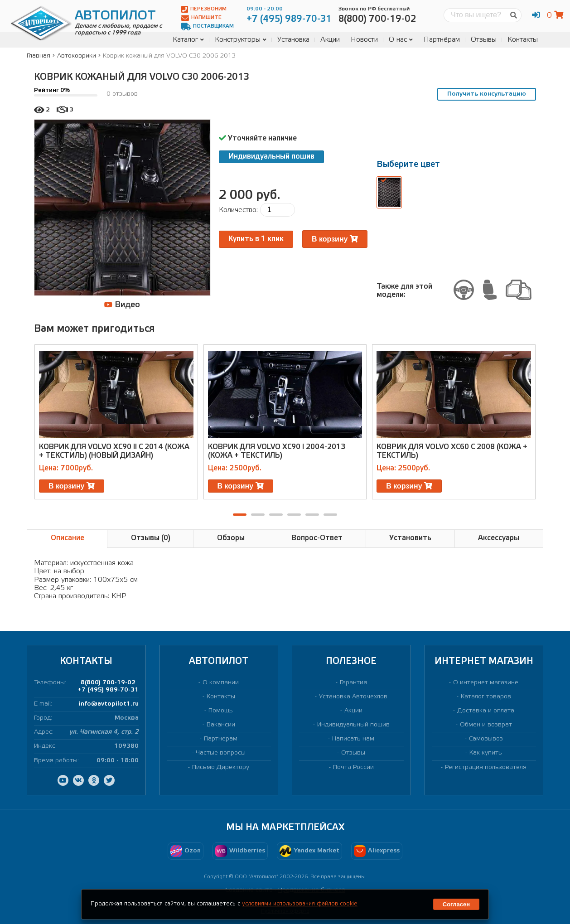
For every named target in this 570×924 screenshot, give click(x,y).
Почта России (353, 767)
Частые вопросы (221, 753)
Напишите (201, 18)
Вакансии (221, 725)
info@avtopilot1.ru (109, 704)
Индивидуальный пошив (271, 157)
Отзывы (484, 40)
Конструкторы (241, 40)
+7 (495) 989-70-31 (108, 690)
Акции (330, 40)
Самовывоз (486, 739)
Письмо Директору (221, 767)
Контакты (523, 40)
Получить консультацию (487, 94)
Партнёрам (442, 40)
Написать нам (353, 739)
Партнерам (221, 739)
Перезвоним (204, 9)
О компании (221, 683)
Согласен (456, 904)
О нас (401, 40)
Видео (122, 305)
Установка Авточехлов (353, 697)
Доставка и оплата (486, 711)
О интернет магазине (486, 683)
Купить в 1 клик (256, 239)
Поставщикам (208, 27)
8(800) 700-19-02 (108, 683)
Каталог (188, 40)
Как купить (486, 753)
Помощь (221, 711)
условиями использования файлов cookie (300, 904)
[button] (240, 515)
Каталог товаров (486, 697)
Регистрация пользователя (486, 767)
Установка (293, 40)
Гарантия (353, 683)
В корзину (335, 239)
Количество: (238, 210)
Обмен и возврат (486, 725)
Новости (364, 40)
